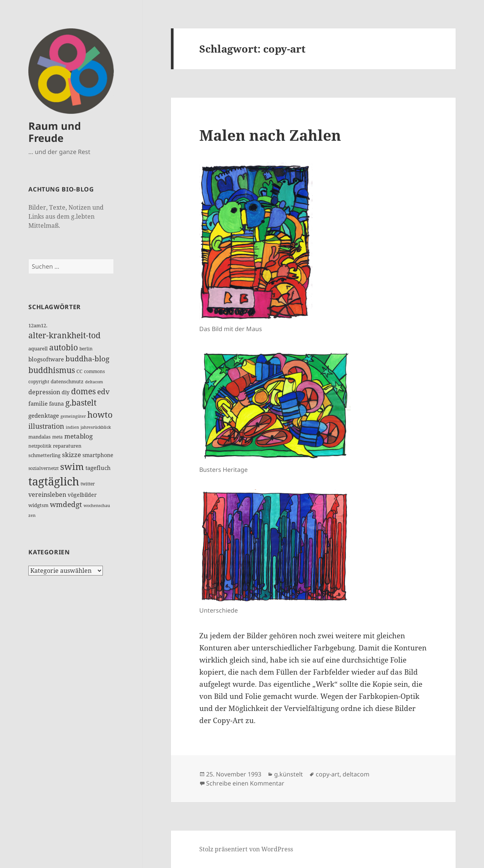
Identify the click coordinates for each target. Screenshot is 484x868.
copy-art (328, 774)
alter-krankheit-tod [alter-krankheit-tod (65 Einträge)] (64, 335)
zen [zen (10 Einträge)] (32, 515)
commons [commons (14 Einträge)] (94, 371)
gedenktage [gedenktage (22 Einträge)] (44, 415)
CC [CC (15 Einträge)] (79, 371)
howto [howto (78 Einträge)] (100, 415)
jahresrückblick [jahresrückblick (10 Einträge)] (96, 427)
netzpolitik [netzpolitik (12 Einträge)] (40, 446)
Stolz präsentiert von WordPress (246, 849)
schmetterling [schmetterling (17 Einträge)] (44, 455)
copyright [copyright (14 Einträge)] (39, 382)
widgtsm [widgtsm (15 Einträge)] (38, 505)
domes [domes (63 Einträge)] (83, 391)
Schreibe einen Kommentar (245, 783)
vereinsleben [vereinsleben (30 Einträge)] (47, 494)
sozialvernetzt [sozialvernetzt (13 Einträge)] (43, 468)
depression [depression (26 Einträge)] (44, 392)
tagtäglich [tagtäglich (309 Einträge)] (54, 481)
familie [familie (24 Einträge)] (38, 403)
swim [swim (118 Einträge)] (72, 466)
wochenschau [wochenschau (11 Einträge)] (97, 505)
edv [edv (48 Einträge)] (103, 392)
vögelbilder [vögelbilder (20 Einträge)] (82, 495)
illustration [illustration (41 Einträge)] (46, 426)
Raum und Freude (55, 132)
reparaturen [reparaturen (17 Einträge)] (67, 446)
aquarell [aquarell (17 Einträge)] (38, 348)
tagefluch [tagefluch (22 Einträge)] (98, 468)
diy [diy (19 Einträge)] (66, 392)
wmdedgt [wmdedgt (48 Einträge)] (66, 504)
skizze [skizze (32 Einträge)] (71, 455)
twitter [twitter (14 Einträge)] (88, 484)
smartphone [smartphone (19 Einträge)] (98, 455)
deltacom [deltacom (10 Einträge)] (94, 382)
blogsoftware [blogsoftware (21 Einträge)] (46, 359)
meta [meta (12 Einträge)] (57, 437)
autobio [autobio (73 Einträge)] (64, 347)
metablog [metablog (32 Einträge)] (78, 436)
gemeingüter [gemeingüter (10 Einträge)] (73, 416)
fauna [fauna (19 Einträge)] (57, 404)
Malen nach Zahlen (270, 135)
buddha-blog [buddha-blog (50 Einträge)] (87, 359)
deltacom (356, 774)
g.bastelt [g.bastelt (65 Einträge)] (81, 403)
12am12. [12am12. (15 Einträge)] (38, 325)
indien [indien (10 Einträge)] (72, 427)
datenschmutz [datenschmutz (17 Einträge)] (67, 381)
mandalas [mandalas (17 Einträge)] (40, 437)
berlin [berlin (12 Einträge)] (86, 349)
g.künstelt (289, 774)
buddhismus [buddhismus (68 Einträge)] (52, 370)
